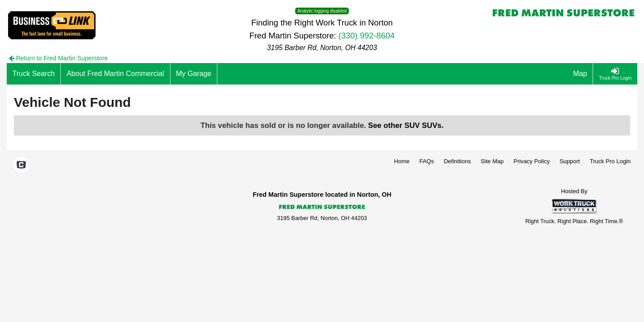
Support (570, 161)
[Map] (580, 74)
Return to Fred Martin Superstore (58, 58)
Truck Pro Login (610, 161)
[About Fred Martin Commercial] (115, 74)
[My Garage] (194, 74)
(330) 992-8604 (367, 36)
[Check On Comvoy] (21, 165)
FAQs (427, 161)
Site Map (492, 161)
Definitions (457, 161)
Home (402, 161)
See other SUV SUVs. (406, 125)
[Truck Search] (34, 74)
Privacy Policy (532, 161)
